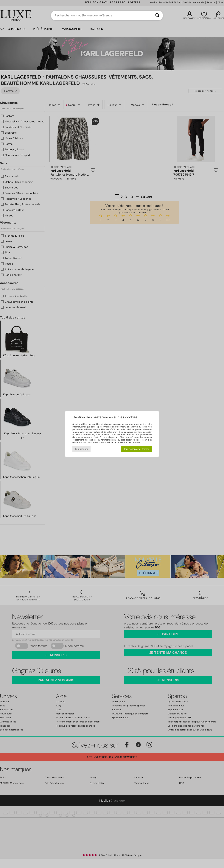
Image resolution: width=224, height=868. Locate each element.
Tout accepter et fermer (136, 449)
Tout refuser (81, 449)
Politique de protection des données (122, 442)
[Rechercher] (157, 15)
